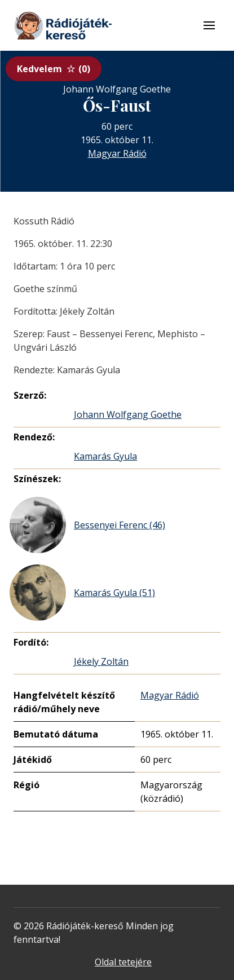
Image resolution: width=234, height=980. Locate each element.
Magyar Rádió (117, 153)
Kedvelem (54, 69)
